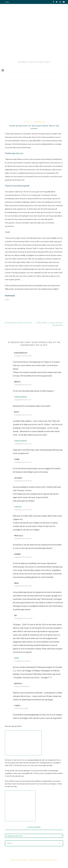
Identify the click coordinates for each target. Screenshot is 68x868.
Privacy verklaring (12, 10)
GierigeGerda (21, 397)
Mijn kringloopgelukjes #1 (19, 323)
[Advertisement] (34, 42)
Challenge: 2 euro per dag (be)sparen (50, 324)
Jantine (18, 507)
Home (7, 2)
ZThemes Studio (51, 860)
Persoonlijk (28, 122)
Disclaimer (9, 6)
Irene (17, 658)
